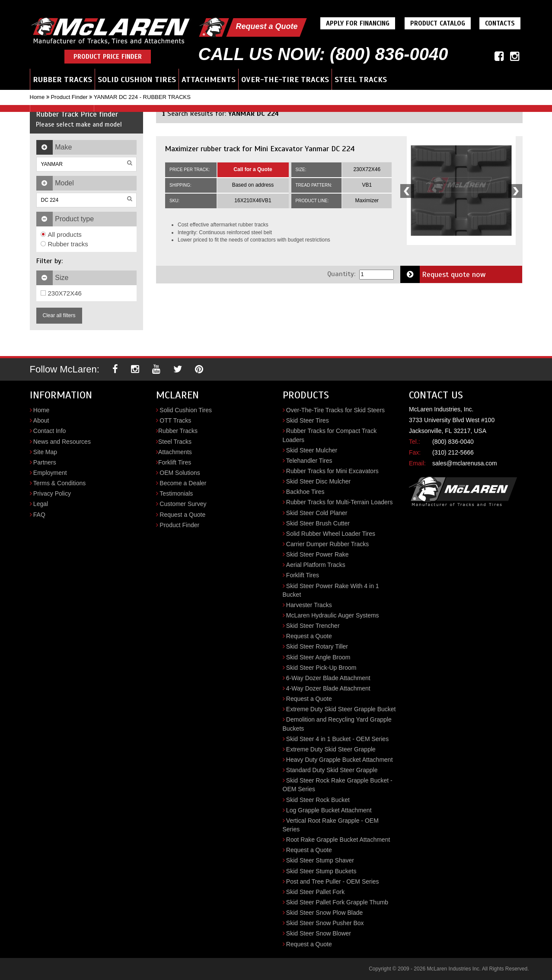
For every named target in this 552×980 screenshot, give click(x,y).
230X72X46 (61, 293)
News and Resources (62, 442)
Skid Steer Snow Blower (319, 933)
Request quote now (443, 274)
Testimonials (176, 493)
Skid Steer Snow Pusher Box (325, 923)
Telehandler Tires (309, 461)
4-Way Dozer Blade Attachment (328, 688)
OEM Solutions (180, 473)
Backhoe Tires (305, 492)
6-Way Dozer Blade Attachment (328, 678)
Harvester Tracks (309, 605)
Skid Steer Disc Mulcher (318, 481)
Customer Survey (183, 504)
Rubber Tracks (62, 80)
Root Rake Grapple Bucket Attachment (338, 840)
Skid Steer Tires (308, 420)
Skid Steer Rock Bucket (318, 800)
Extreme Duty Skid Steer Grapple (331, 749)
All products (61, 234)
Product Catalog (438, 23)
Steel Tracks (361, 80)
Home (37, 97)
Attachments (209, 80)
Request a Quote (266, 26)
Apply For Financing (358, 23)
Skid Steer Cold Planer (317, 513)
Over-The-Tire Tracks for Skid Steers (335, 410)
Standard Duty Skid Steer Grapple (332, 770)
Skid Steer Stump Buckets (321, 871)
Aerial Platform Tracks (316, 565)
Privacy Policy (52, 493)
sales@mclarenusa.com (465, 463)
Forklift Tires (175, 462)
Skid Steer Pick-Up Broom (321, 668)
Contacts (500, 23)
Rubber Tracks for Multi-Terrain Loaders (340, 502)
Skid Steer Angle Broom (318, 657)
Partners (45, 462)
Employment (50, 473)
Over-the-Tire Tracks (285, 80)
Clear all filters (59, 315)
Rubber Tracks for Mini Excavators (332, 471)
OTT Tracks (175, 420)
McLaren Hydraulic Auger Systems (333, 615)
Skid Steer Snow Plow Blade (324, 913)
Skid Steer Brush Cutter (318, 523)
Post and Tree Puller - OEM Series (333, 881)
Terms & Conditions (59, 483)
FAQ (39, 515)
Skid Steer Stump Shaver (320, 860)
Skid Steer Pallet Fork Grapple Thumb (337, 902)
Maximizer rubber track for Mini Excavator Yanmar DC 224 (260, 149)
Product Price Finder (108, 57)
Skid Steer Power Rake (317, 554)
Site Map (45, 452)
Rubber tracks (64, 244)
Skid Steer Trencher (313, 626)
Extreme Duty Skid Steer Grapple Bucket (341, 709)
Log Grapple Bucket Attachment (329, 810)
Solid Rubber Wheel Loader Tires (331, 534)
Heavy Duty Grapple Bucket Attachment (340, 760)
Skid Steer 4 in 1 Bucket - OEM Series (337, 739)
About (41, 420)
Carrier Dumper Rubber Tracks (327, 544)
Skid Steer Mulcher (312, 450)
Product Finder (69, 97)
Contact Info (50, 431)
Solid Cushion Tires (137, 80)
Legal (41, 504)
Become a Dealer (183, 483)
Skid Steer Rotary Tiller (317, 646)
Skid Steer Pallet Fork (315, 892)
